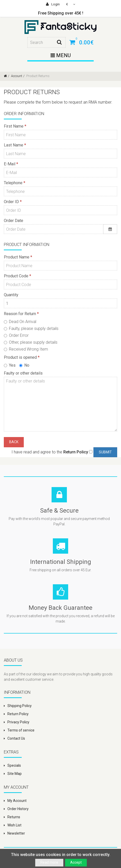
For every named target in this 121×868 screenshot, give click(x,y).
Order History (18, 809)
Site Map (15, 774)
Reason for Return (20, 314)
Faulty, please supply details (31, 328)
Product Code (16, 276)
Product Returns (38, 76)
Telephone (13, 183)
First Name (14, 126)
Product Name (17, 257)
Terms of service (21, 730)
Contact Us (16, 738)
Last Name (14, 145)
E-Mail (10, 164)
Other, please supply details (31, 342)
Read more (49, 862)
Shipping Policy (20, 706)
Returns (14, 817)
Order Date (14, 221)
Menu (61, 55)
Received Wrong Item (26, 349)
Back (14, 442)
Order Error (16, 335)
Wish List (14, 825)
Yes (10, 365)
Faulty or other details (23, 373)
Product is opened (20, 357)
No (24, 365)
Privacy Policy (18, 722)
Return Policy (18, 714)
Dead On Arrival (20, 322)
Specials (14, 765)
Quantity (11, 295)
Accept (76, 862)
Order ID (11, 202)
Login (53, 4)
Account (16, 76)
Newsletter (16, 833)
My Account (17, 801)
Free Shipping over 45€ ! (61, 13)
